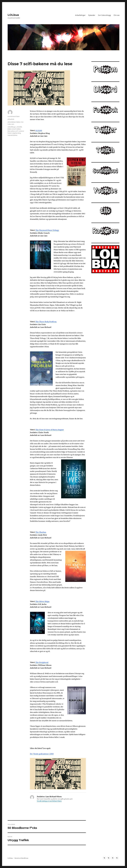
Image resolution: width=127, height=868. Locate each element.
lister (9, 131)
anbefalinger (12, 127)
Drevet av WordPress (21, 858)
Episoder (92, 15)
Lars (13, 124)
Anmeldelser (12, 122)
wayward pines (12, 135)
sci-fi (17, 131)
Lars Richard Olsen (14, 116)
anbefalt (19, 127)
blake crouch (12, 129)
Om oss (116, 15)
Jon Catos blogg (104, 15)
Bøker (19, 122)
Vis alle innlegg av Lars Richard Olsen (49, 801)
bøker (19, 129)
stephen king (17, 133)
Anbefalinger (80, 15)
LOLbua (13, 15)
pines (13, 131)
